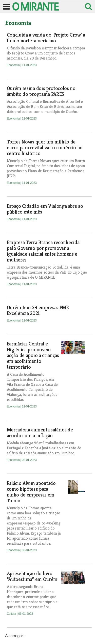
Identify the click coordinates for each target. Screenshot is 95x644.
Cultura (12, 614)
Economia (14, 65)
